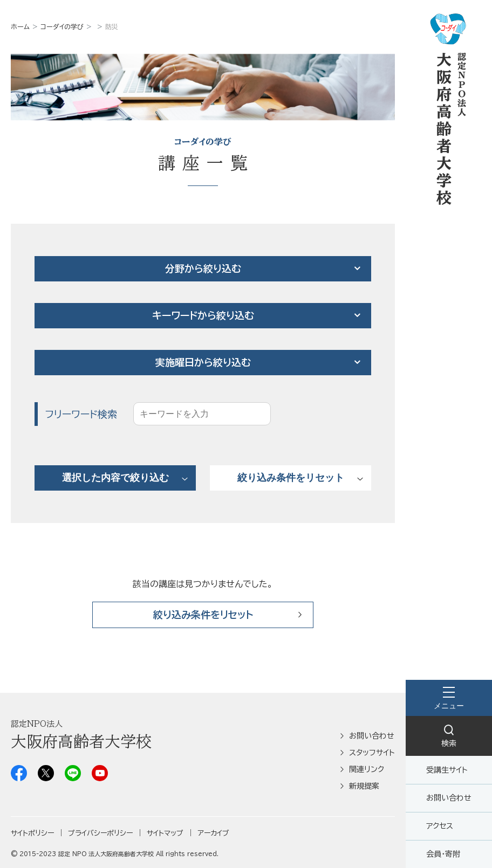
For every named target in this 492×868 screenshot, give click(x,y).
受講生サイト (447, 770)
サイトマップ (165, 833)
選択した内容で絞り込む (115, 478)
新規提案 (364, 786)
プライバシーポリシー (100, 833)
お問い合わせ (449, 798)
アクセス (440, 826)
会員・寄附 (443, 854)
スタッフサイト (372, 753)
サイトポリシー (32, 833)
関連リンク (367, 769)
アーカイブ (213, 833)
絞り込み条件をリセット (291, 478)
